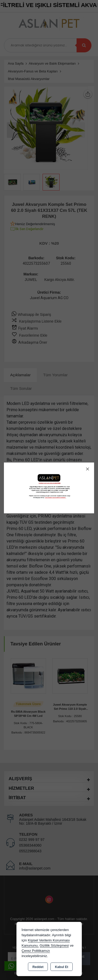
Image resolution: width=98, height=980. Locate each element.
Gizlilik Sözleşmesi (54, 945)
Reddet (38, 967)
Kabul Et (62, 967)
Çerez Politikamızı (36, 951)
